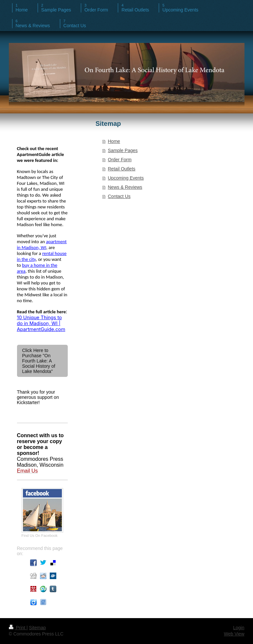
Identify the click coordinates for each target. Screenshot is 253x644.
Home (114, 141)
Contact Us (119, 196)
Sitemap (37, 628)
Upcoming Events (126, 178)
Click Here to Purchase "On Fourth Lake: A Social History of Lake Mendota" (39, 361)
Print (18, 628)
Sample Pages (123, 150)
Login (239, 628)
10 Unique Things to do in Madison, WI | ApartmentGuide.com (41, 323)
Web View (234, 634)
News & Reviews (125, 187)
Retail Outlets (122, 169)
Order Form (120, 160)
